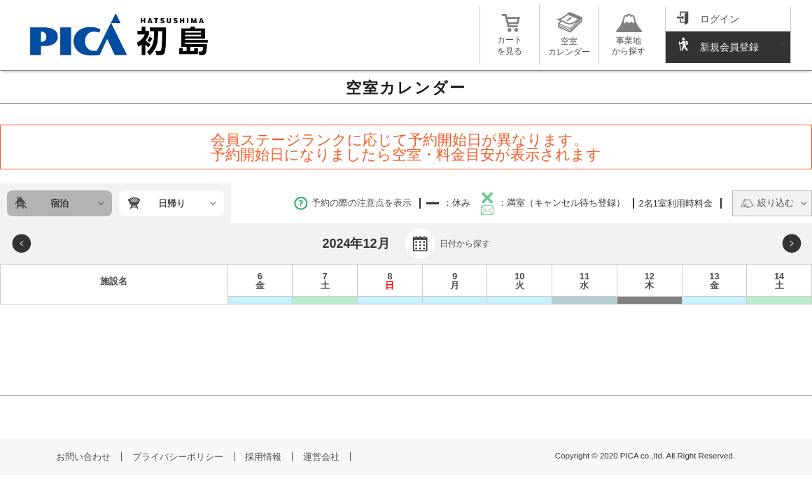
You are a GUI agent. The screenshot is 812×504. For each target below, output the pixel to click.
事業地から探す (629, 40)
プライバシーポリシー (178, 457)
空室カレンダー (569, 41)
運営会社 (321, 457)
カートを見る (510, 40)
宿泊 (59, 203)
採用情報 (263, 457)
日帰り (172, 203)
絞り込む (767, 203)
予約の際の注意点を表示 (353, 203)
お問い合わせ (83, 457)
